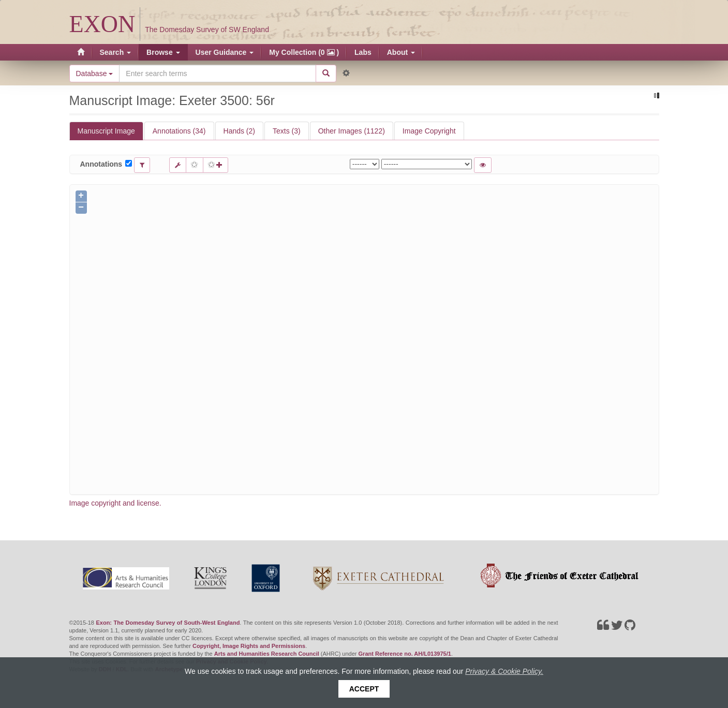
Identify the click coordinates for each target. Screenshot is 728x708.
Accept (364, 689)
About (401, 52)
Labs (363, 52)
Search (116, 52)
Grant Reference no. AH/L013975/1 (405, 654)
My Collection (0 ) (304, 52)
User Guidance (225, 52)
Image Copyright (429, 131)
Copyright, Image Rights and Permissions (249, 646)
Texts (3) (287, 131)
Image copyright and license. (115, 503)
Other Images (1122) (352, 131)
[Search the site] (217, 73)
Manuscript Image (106, 131)
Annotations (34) (179, 131)
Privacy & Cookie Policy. (504, 671)
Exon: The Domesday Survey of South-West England (168, 623)
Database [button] (95, 73)
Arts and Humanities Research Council (267, 654)
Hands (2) (239, 131)
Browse (163, 52)
